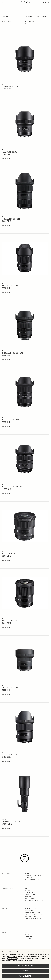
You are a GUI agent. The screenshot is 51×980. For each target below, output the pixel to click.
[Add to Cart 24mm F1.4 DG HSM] (6, 561)
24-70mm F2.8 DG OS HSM (13, 487)
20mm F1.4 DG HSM (10, 286)
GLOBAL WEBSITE (31, 878)
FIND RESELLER (30, 894)
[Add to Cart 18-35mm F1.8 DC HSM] (6, 226)
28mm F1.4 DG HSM (10, 621)
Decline (26, 971)
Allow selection (25, 976)
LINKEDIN (28, 939)
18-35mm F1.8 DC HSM (11, 219)
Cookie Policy (12, 958)
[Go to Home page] (26, 2)
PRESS (27, 874)
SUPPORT (28, 890)
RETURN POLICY (30, 892)
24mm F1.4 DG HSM (10, 554)
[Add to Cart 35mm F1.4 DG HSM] (6, 762)
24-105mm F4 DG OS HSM (12, 353)
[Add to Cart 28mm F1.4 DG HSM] (6, 628)
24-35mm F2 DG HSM (10, 420)
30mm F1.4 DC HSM (10, 688)
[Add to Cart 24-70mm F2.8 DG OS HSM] (6, 494)
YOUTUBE (28, 933)
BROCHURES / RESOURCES (34, 900)
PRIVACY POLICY (30, 909)
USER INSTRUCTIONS (32, 898)
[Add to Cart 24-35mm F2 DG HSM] (6, 427)
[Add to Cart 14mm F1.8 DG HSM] (6, 159)
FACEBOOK (29, 937)
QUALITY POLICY (31, 917)
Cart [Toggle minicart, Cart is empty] (46, 3)
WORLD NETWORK (31, 880)
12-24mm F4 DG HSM (10, 87)
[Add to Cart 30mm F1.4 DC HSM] (6, 695)
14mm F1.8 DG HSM (9, 152)
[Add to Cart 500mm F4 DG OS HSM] (6, 829)
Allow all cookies (25, 966)
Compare (44, 16)
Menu (4, 3)
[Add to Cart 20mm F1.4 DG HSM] (6, 293)
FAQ (26, 888)
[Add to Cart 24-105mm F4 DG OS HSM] (6, 360)
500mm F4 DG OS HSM (11, 822)
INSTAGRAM (29, 935)
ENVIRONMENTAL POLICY (33, 915)
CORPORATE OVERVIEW (33, 876)
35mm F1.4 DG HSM (10, 755)
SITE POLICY (29, 911)
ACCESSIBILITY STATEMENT (34, 919)
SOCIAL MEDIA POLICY (32, 913)
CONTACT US (29, 896)
